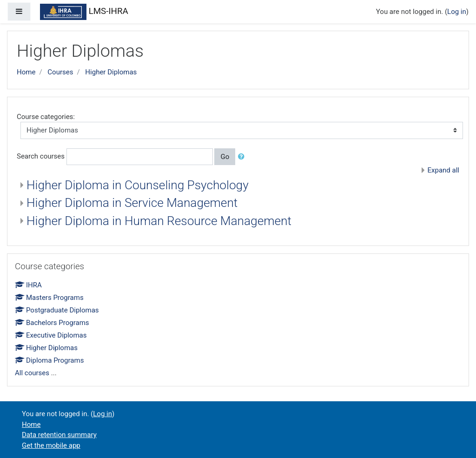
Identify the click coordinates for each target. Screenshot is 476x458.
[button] (243, 157)
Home (26, 72)
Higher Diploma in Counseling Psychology (138, 185)
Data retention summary (59, 435)
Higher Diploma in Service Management (132, 203)
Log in (457, 12)
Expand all (443, 170)
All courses (32, 373)
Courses (60, 72)
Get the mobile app (51, 445)
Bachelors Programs (52, 323)
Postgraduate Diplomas (57, 310)
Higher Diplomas (111, 72)
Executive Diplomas (51, 335)
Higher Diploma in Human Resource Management (159, 221)
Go (225, 157)
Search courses (41, 156)
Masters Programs (49, 298)
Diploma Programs (49, 360)
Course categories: (46, 117)
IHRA (28, 285)
